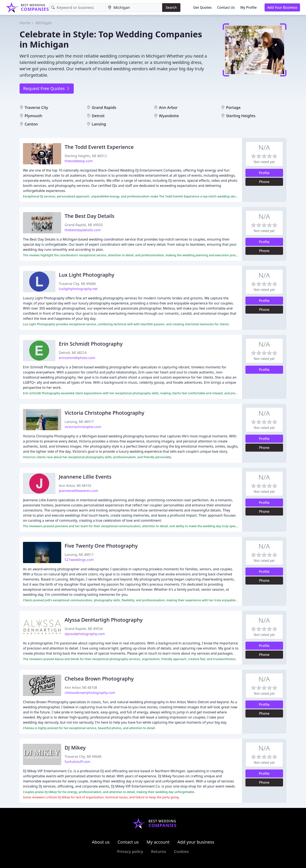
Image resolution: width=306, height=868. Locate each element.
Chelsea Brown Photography (99, 678)
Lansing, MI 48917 (79, 422)
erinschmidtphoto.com (77, 358)
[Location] (134, 8)
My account (158, 842)
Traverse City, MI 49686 (83, 757)
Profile (264, 173)
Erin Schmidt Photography (91, 344)
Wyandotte (169, 116)
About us (101, 842)
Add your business (196, 842)
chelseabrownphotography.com (90, 693)
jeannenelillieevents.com (79, 491)
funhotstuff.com (77, 762)
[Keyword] (77, 8)
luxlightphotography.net (78, 289)
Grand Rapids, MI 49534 (84, 629)
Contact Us (226, 7)
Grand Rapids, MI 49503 (84, 225)
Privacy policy (130, 851)
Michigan (44, 23)
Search (171, 7)
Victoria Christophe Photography (104, 413)
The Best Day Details (89, 216)
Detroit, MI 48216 (73, 353)
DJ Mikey (75, 748)
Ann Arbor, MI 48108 (81, 688)
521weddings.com (79, 560)
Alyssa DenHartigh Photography (104, 620)
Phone (264, 182)
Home (25, 23)
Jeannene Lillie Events (85, 477)
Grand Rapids (104, 107)
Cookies (181, 851)
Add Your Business (282, 7)
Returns (159, 851)
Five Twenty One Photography (101, 546)
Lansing (99, 124)
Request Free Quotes (47, 88)
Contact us (128, 842)
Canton (31, 124)
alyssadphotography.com (85, 634)
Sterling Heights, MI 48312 (86, 156)
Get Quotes (203, 7)
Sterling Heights (241, 116)
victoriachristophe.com (83, 427)
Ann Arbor (168, 107)
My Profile (249, 7)
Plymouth (33, 116)
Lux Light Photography (87, 275)
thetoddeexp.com (79, 161)
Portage (233, 107)
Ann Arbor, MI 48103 (75, 486)
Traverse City (36, 107)
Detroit (98, 116)
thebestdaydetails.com (83, 230)
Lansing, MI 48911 (79, 555)
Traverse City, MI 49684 (77, 284)
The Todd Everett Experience (99, 147)
